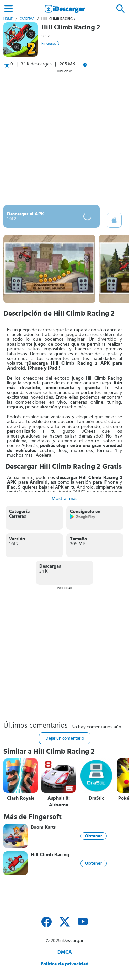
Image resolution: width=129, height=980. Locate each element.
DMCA (65, 952)
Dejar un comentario (65, 738)
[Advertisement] (64, 137)
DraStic (96, 798)
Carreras (27, 19)
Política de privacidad (65, 964)
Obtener (94, 836)
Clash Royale (21, 798)
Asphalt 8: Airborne (59, 802)
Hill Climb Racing (50, 855)
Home (8, 19)
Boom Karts (43, 827)
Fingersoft (50, 43)
